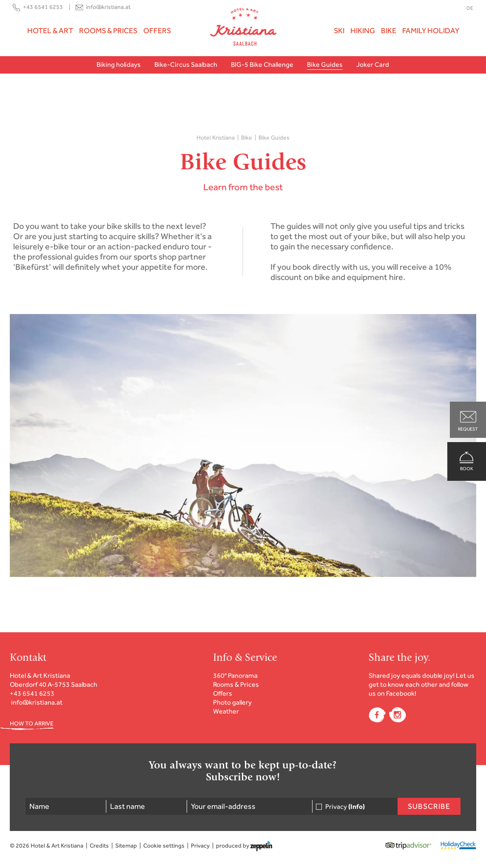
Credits (99, 846)
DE (470, 8)
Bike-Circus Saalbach (186, 64)
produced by (244, 846)
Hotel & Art (50, 31)
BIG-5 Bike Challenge (262, 64)
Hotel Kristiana (216, 138)
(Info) (357, 807)
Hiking (363, 31)
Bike (389, 31)
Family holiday (431, 31)
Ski (339, 31)
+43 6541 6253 (43, 7)
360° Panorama (235, 675)
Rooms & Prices (108, 31)
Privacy (345, 807)
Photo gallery (232, 702)
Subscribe (429, 806)
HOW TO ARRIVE (32, 724)
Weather (226, 711)
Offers (157, 31)
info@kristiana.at (108, 7)
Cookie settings (164, 846)
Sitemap (126, 846)
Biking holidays (119, 64)
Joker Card (373, 64)
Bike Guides (325, 64)
